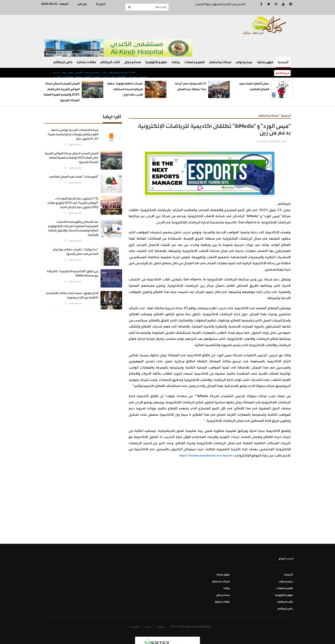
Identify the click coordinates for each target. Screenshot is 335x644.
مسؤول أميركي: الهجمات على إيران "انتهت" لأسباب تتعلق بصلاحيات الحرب (100, 56)
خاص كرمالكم (63, 41)
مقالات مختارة (86, 41)
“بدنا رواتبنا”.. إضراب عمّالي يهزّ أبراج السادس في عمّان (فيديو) (76, 231)
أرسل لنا (101, 4)
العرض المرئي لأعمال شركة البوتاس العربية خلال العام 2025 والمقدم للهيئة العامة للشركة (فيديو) (71, 137)
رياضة (176, 41)
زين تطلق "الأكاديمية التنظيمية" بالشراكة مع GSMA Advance (73, 253)
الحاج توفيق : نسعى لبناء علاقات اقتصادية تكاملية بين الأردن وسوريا (72, 274)
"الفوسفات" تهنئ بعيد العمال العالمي (74, 156)
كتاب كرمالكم (110, 41)
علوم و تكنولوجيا (156, 41)
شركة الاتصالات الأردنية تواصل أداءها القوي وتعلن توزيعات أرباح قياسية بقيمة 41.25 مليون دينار (73, 114)
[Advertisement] (210, 491)
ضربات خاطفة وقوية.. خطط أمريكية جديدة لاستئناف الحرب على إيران (125, 68)
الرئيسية (283, 41)
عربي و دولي (244, 41)
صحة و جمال (133, 41)
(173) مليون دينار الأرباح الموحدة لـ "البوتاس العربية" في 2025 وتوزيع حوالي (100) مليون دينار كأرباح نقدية (73, 182)
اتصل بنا (135, 606)
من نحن (82, 4)
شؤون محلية (265, 41)
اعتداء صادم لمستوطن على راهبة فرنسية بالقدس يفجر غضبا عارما (94, 51)
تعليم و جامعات (195, 41)
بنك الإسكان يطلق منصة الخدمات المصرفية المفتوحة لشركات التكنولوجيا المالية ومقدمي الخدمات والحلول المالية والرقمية (73, 208)
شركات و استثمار (220, 41)
